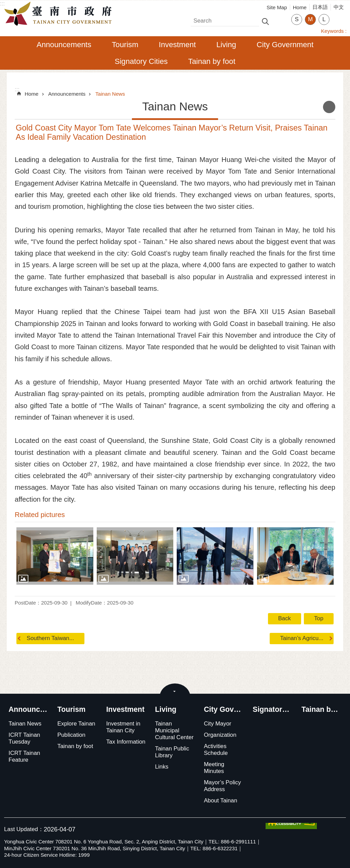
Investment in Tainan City (123, 727)
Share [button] (338, 15)
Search (200, 19)
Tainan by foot (212, 61)
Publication (71, 735)
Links (162, 767)
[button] (55, 556)
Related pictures (40, 515)
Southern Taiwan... (50, 638)
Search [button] (265, 21)
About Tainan (220, 801)
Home (300, 7)
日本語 (320, 7)
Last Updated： (24, 829)
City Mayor (217, 724)
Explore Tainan (76, 724)
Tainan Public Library (172, 752)
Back (285, 618)
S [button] (297, 19)
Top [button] (319, 618)
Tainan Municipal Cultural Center (174, 730)
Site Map (277, 7)
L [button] (324, 19)
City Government (285, 45)
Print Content (329, 107)
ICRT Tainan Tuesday (24, 738)
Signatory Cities (141, 61)
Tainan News (110, 94)
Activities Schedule (216, 750)
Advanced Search (280, 21)
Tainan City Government (60, 14)
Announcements (64, 45)
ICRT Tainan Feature (24, 756)
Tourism (125, 45)
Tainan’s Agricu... (302, 638)
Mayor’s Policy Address (222, 786)
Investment (177, 45)
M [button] (310, 19)
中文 (339, 7)
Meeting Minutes (214, 768)
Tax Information (126, 742)
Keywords (332, 31)
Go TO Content (4, 4)
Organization (220, 735)
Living (226, 45)
